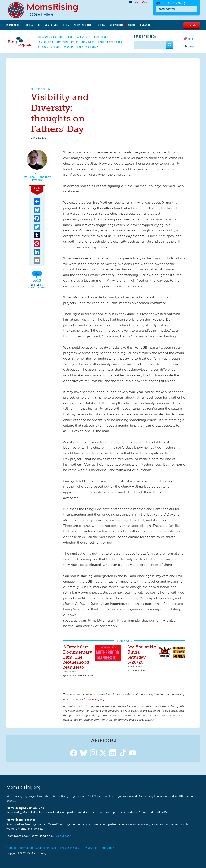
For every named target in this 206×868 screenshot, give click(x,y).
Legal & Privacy (70, 848)
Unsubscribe (90, 848)
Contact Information (20, 848)
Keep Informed (84, 25)
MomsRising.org (46, 10)
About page (64, 836)
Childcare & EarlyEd (50, 37)
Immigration (46, 42)
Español (146, 25)
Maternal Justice (68, 42)
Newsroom (116, 25)
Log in (193, 46)
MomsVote (13, 25)
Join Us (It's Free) (173, 4)
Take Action (32, 25)
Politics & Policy (88, 47)
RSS (191, 39)
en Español (140, 3)
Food (70, 37)
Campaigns (51, 25)
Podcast (69, 47)
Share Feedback (46, 848)
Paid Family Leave (49, 47)
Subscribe (108, 848)
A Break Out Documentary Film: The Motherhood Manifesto (78, 657)
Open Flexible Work (110, 42)
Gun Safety (83, 37)
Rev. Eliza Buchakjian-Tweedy (37, 178)
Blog (66, 25)
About (132, 25)
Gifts (101, 25)
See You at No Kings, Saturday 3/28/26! (142, 655)
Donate (192, 25)
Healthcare (101, 37)
